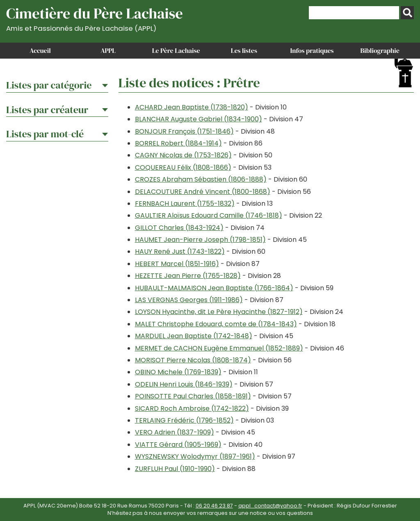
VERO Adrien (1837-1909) (175, 432)
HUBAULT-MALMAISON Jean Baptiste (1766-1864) (214, 288)
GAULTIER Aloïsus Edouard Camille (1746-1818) (209, 215)
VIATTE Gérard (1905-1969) (178, 445)
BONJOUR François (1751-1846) (184, 131)
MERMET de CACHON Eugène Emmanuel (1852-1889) (219, 348)
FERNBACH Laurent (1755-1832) (185, 204)
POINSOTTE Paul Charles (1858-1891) (193, 396)
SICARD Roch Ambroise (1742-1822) (192, 408)
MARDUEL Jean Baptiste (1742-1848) (194, 336)
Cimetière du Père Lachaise (95, 18)
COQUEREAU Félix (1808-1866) (183, 167)
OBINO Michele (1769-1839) (178, 372)
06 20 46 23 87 (214, 506)
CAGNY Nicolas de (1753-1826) (183, 155)
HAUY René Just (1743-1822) (180, 251)
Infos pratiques (312, 50)
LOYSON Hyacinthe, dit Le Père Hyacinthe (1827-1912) (219, 312)
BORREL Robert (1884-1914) (178, 143)
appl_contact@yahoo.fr (270, 506)
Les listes (244, 50)
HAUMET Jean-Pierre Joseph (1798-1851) (200, 240)
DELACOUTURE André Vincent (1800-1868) (203, 192)
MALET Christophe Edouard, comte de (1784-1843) (216, 324)
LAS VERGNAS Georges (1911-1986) (189, 300)
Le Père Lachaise (176, 50)
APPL (108, 50)
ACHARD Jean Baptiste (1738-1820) (192, 107)
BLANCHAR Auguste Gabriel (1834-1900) (199, 119)
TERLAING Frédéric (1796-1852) (184, 420)
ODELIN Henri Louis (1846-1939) (184, 384)
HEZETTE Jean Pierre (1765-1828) (188, 276)
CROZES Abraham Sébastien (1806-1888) (201, 179)
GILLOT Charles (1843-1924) (179, 228)
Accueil (40, 50)
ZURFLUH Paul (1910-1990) (175, 469)
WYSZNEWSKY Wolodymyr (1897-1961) (195, 456)
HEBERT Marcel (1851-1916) (177, 264)
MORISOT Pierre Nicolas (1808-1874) (193, 360)
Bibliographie (380, 50)
